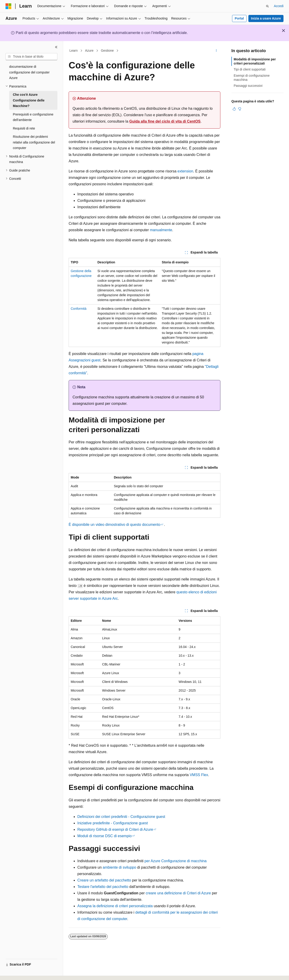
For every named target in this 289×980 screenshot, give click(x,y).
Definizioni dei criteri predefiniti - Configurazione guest (121, 817)
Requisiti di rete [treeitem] (24, 128)
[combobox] (31, 57)
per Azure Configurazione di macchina (176, 861)
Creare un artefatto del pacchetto (104, 880)
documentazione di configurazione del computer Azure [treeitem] (29, 72)
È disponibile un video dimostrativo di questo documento (114, 525)
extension (185, 171)
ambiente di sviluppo (119, 867)
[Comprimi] (56, 47)
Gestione (107, 51)
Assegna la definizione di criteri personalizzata (115, 906)
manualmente (161, 230)
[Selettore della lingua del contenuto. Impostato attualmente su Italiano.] (16, 972)
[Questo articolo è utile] (234, 109)
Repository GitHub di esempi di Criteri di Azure (115, 829)
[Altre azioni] (216, 51)
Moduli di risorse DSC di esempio (105, 836)
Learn (74, 51)
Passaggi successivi (248, 86)
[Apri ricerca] (267, 6)
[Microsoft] (8, 6)
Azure (89, 51)
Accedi (279, 6)
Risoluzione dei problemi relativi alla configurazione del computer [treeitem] (34, 142)
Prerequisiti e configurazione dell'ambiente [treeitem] (33, 117)
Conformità (79, 309)
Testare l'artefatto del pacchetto (103, 887)
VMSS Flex (199, 775)
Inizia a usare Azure (266, 18)
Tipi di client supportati (250, 69)
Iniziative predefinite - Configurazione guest (113, 823)
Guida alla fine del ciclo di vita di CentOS (165, 121)
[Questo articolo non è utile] (240, 109)
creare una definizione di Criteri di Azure (178, 893)
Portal (239, 18)
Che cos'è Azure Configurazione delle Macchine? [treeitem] (29, 100)
